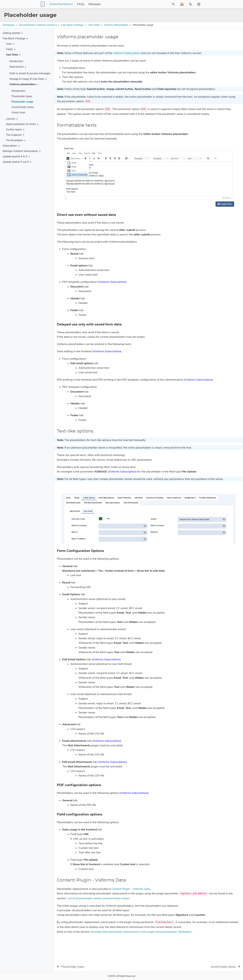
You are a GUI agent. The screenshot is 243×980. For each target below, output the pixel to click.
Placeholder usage (22, 102)
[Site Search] (158, 4)
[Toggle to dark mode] (199, 4)
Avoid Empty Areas (23, 107)
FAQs (102, 4)
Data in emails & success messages (30, 73)
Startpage (9, 25)
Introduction (16, 61)
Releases (116, 4)
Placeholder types (22, 96)
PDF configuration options (207, 61)
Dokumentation (82, 4)
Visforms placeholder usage (207, 41)
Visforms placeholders (116, 25)
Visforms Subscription (127, 53)
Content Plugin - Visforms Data (131, 898)
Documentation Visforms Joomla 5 (38, 25)
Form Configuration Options (208, 59)
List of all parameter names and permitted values (153, 907)
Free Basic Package (72, 25)
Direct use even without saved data (212, 48)
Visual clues (18, 112)
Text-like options (201, 56)
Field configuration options (207, 64)
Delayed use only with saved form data (214, 51)
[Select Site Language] (182, 4)
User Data (94, 25)
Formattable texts (201, 45)
